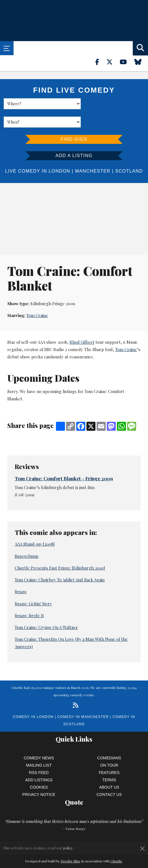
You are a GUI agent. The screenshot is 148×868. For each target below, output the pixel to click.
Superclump (27, 538)
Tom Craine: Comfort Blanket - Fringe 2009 (64, 460)
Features (109, 754)
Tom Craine (37, 297)
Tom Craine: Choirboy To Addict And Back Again (60, 561)
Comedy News (39, 740)
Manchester (93, 153)
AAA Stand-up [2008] (35, 526)
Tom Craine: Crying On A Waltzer (46, 609)
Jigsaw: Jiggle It (29, 597)
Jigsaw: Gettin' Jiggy (33, 585)
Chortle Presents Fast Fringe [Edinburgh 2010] (60, 550)
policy (68, 848)
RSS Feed (39, 754)
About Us (109, 769)
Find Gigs (74, 121)
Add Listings (39, 762)
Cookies (39, 769)
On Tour (109, 747)
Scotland (129, 153)
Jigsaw (21, 573)
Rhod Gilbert (82, 324)
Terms (109, 762)
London (59, 153)
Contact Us (109, 776)
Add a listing (74, 137)
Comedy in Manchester (83, 699)
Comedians (109, 740)
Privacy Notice (39, 776)
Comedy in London (33, 699)
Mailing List (39, 747)
